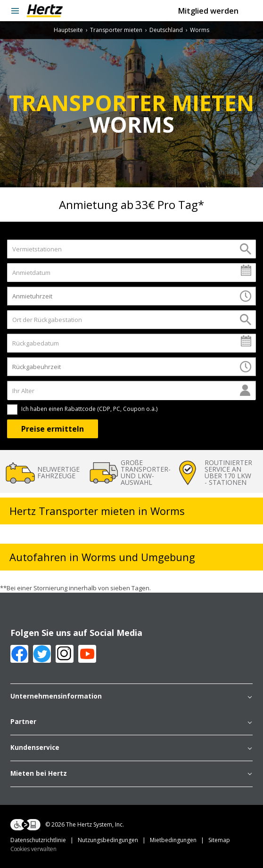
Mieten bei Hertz (131, 774)
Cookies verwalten (33, 849)
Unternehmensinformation (131, 697)
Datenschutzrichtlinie (44, 840)
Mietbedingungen (179, 840)
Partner (131, 722)
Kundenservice (131, 748)
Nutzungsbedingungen (114, 840)
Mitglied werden (208, 11)
